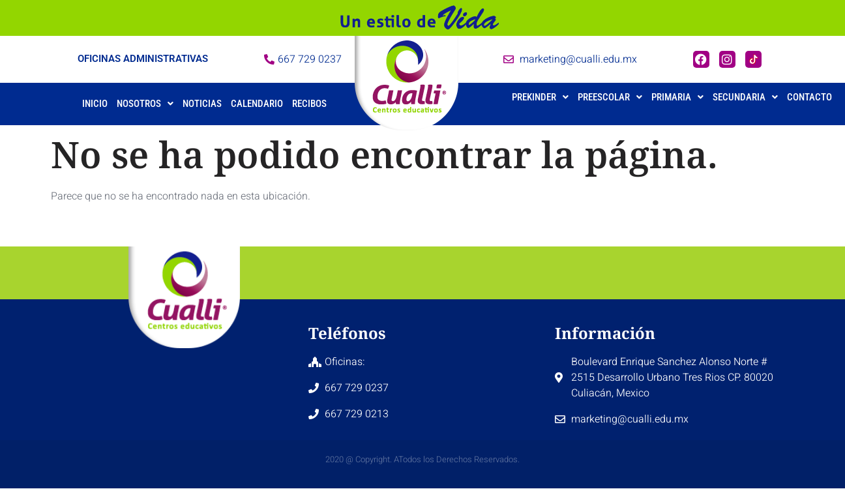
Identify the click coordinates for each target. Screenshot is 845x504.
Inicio (95, 104)
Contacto (809, 97)
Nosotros (145, 104)
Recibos (309, 104)
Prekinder (540, 97)
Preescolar (610, 97)
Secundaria (745, 97)
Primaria (677, 97)
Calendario (257, 104)
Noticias (202, 104)
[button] (145, 104)
